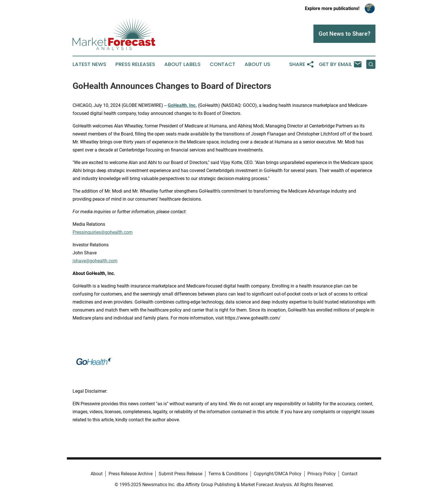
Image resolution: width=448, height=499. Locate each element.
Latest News (89, 64)
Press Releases (135, 64)
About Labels (182, 64)
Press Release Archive (131, 474)
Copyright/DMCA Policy (278, 474)
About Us (257, 64)
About (97, 474)
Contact (223, 64)
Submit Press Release (180, 474)
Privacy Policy (322, 474)
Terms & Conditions (228, 474)
